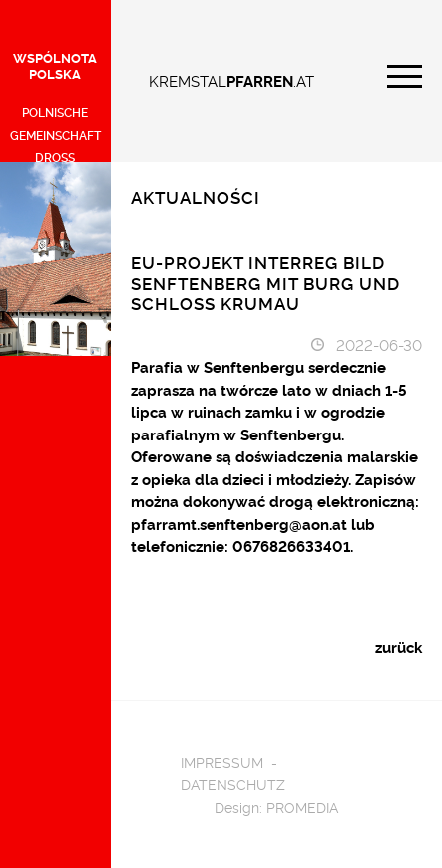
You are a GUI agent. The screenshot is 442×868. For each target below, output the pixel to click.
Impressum (222, 762)
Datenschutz (233, 784)
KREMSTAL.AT (231, 80)
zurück (399, 647)
